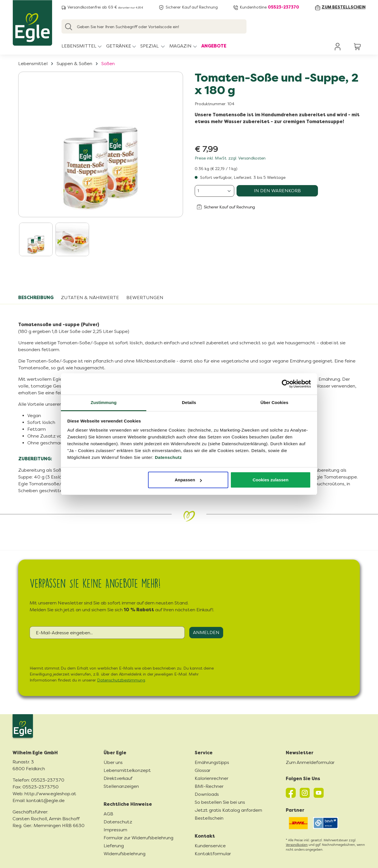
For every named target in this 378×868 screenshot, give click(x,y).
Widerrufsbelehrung (125, 854)
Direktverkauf (118, 778)
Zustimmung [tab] (104, 402)
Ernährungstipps (212, 762)
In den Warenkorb (277, 191)
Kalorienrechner (211, 778)
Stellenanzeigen (121, 786)
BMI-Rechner (209, 786)
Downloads (207, 794)
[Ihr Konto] (338, 46)
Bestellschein (209, 818)
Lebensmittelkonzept (127, 770)
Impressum (115, 830)
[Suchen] (69, 26)
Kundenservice (210, 846)
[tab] (36, 298)
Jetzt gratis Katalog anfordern (228, 810)
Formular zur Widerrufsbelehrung (138, 838)
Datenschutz (168, 457)
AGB (108, 814)
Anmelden (206, 632)
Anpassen (188, 480)
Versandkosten (297, 845)
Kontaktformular (213, 854)
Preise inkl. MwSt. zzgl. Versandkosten (230, 158)
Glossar (203, 770)
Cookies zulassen (270, 480)
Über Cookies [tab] (274, 402)
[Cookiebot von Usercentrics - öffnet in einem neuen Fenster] (286, 384)
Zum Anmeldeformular (310, 762)
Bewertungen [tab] (145, 298)
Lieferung (114, 846)
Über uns (113, 762)
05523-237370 (283, 7)
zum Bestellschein (344, 7)
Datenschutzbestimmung (121, 680)
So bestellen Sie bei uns (220, 802)
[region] (101, 166)
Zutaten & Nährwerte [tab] (90, 298)
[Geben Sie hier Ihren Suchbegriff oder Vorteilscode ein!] (154, 26)
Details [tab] (189, 402)
